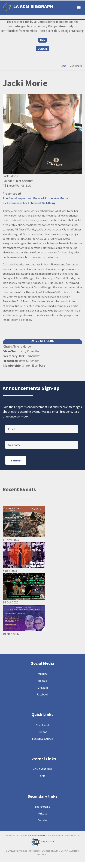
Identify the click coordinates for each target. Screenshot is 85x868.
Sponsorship (42, 807)
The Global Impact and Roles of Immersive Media (35, 198)
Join (42, 40)
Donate (43, 49)
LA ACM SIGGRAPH (33, 6)
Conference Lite (39, 836)
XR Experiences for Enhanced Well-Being (29, 203)
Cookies (42, 820)
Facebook (43, 694)
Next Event (42, 725)
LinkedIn (43, 688)
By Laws (42, 732)
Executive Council (43, 739)
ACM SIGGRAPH (42, 769)
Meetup (42, 681)
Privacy (43, 813)
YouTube (43, 674)
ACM (42, 776)
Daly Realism (47, 842)
